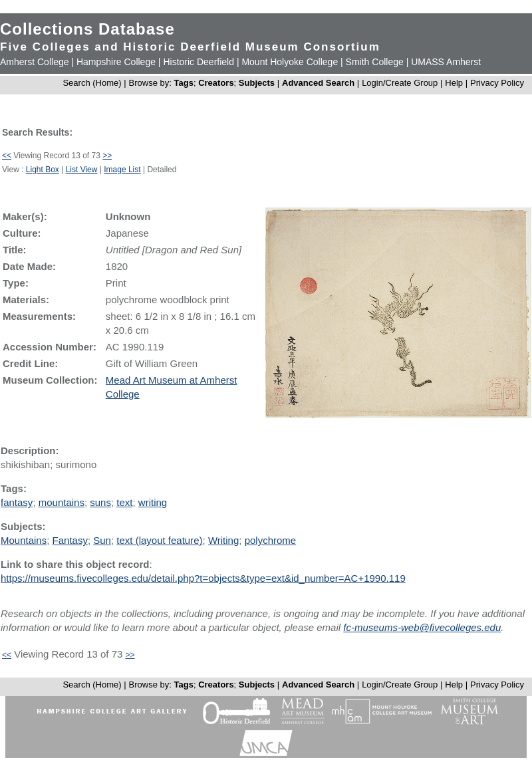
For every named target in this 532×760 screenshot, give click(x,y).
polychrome (271, 540)
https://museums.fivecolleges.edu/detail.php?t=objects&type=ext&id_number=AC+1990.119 (203, 578)
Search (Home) (92, 83)
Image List (122, 170)
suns (100, 502)
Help (454, 83)
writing (153, 502)
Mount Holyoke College (290, 62)
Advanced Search (318, 83)
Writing (223, 540)
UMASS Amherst (446, 62)
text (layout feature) (159, 540)
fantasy (17, 502)
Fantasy (70, 540)
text (124, 502)
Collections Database (87, 29)
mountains (62, 502)
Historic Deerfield (199, 62)
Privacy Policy (497, 83)
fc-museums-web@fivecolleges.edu (422, 627)
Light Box (43, 170)
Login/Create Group (401, 83)
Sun (102, 540)
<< (7, 156)
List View (82, 170)
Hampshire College (116, 62)
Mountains (24, 540)
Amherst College (35, 62)
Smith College (375, 62)
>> (107, 156)
